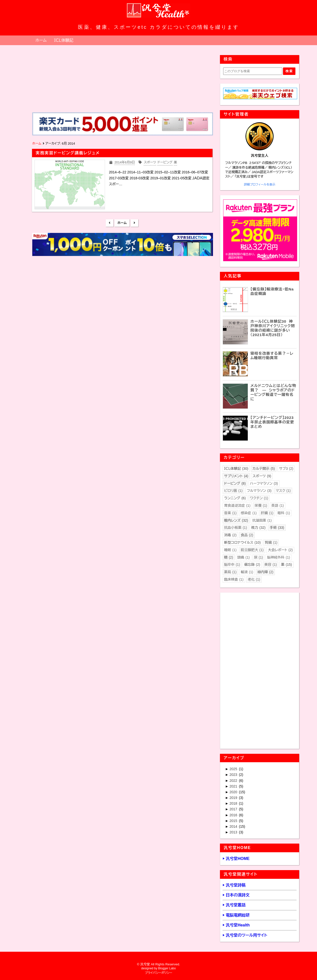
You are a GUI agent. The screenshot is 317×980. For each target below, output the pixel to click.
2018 (234, 803)
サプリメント (236, 476)
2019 (234, 798)
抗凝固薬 (262, 520)
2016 (234, 815)
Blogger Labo (167, 968)
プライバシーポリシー (158, 973)
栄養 (261, 506)
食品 (247, 535)
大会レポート (280, 550)
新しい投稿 (110, 223)
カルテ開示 (264, 469)
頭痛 (244, 557)
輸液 (247, 572)
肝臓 (267, 513)
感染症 (249, 513)
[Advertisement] (122, 298)
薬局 (230, 572)
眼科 (284, 513)
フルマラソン (259, 491)
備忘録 (252, 565)
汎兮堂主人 (260, 156)
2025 (234, 769)
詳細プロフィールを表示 (260, 185)
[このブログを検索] (253, 71)
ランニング (235, 498)
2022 (234, 781)
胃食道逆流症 (237, 506)
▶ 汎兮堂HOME (236, 859)
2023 (234, 775)
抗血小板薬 (236, 528)
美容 (271, 565)
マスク (283, 491)
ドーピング (235, 483)
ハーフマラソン (264, 483)
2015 (234, 821)
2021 (234, 786)
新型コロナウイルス (242, 542)
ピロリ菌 (233, 491)
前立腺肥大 (252, 550)
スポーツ (262, 476)
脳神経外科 (279, 557)
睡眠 (230, 550)
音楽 (230, 513)
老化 (254, 579)
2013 (234, 832)
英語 (278, 506)
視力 (258, 528)
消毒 (230, 535)
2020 (234, 792)
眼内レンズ (236, 520)
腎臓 (271, 542)
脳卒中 (232, 565)
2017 (234, 809)
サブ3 (286, 469)
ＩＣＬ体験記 (64, 40)
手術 (277, 528)
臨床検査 (234, 579)
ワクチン (259, 498)
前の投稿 (134, 223)
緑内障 (265, 572)
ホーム (41, 40)
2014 (234, 826)
